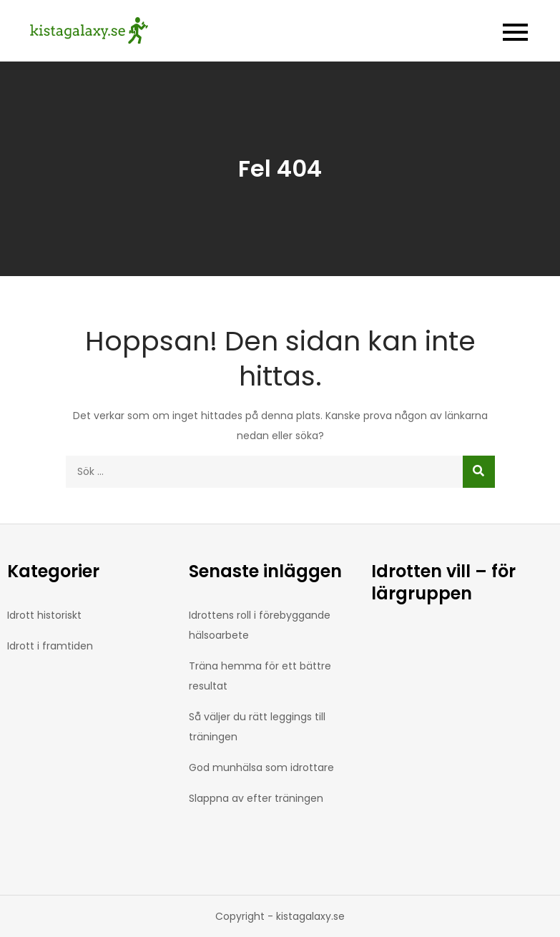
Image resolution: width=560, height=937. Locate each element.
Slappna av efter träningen (256, 798)
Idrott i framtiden (50, 646)
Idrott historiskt (44, 615)
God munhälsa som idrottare (261, 767)
